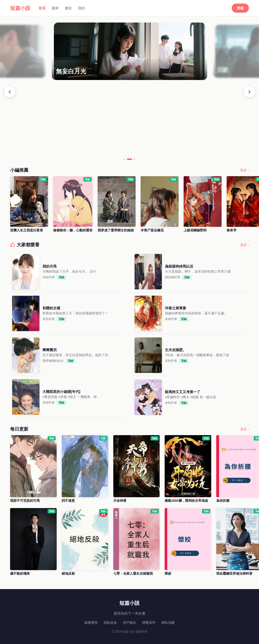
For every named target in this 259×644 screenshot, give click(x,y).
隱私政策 (110, 623)
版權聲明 (91, 623)
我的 (81, 8)
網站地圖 (168, 623)
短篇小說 (20, 8)
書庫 (55, 8)
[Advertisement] (129, 118)
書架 (68, 8)
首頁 (42, 8)
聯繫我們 (149, 623)
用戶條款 (129, 623)
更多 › (245, 170)
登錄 (240, 8)
